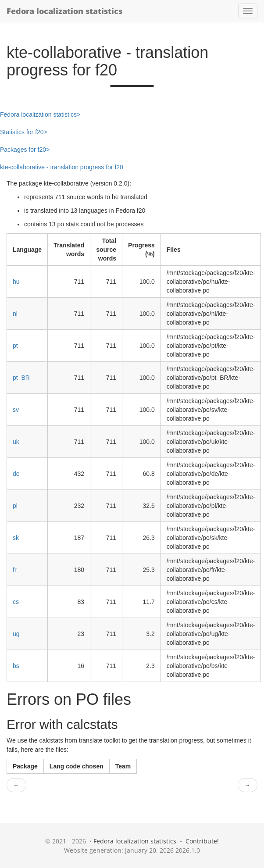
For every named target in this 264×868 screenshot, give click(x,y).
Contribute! (202, 841)
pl (15, 506)
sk (16, 538)
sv (16, 410)
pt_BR (21, 378)
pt (15, 346)
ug (16, 634)
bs (16, 666)
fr (15, 570)
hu (16, 282)
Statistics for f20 (22, 132)
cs (16, 602)
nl (15, 314)
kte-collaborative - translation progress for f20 (62, 167)
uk (16, 442)
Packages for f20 (23, 150)
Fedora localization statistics (64, 11)
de (16, 474)
